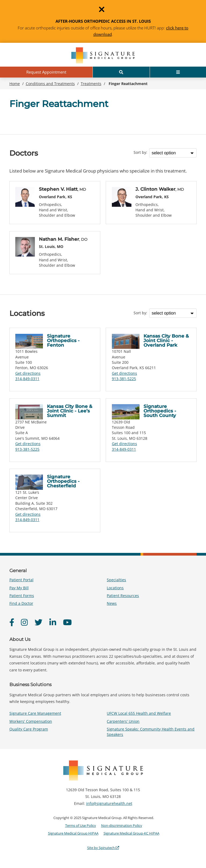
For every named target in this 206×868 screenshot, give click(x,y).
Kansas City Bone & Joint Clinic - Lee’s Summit (70, 411)
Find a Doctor (21, 603)
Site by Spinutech (103, 848)
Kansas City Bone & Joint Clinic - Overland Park (166, 341)
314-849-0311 (27, 379)
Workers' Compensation (31, 721)
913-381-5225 (124, 379)
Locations (115, 588)
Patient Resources (123, 596)
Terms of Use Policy (81, 825)
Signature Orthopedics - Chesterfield (63, 481)
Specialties (116, 580)
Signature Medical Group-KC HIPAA (131, 833)
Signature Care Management (35, 713)
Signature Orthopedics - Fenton (63, 341)
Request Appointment (46, 72)
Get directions (28, 373)
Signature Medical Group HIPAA (73, 833)
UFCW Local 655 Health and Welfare (139, 713)
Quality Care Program (29, 729)
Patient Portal (21, 580)
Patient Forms (22, 596)
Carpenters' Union (123, 721)
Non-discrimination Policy (122, 825)
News (112, 603)
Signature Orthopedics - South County (160, 411)
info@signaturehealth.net (109, 803)
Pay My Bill (19, 588)
